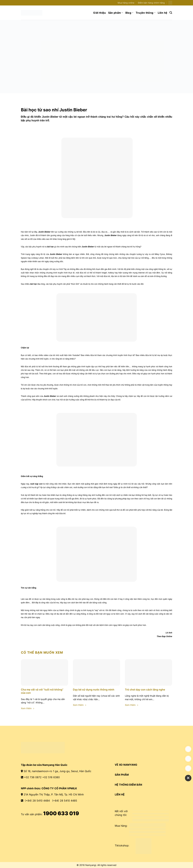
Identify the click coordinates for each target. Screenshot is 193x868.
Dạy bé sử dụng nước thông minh (94, 690)
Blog (129, 13)
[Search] (171, 13)
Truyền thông (146, 13)
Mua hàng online (126, 3)
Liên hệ (162, 13)
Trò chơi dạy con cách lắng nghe (145, 690)
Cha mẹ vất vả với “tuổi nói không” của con (42, 691)
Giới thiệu (99, 13)
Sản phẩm (116, 13)
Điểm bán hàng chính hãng (151, 3)
